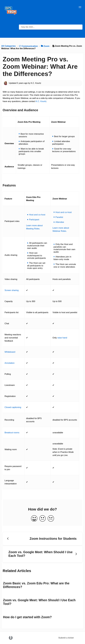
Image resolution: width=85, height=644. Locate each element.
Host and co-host (37, 215)
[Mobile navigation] (80, 8)
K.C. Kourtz (41, 101)
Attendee (60, 222)
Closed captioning (13, 407)
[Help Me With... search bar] (51, 27)
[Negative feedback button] (51, 519)
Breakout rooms (12, 433)
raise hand (62, 338)
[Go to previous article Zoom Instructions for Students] (42, 539)
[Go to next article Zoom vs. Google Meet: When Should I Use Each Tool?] (42, 554)
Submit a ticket (66, 638)
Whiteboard (10, 352)
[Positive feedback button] (34, 519)
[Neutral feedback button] (42, 519)
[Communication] (29, 46)
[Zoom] (46, 46)
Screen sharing (12, 290)
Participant (34, 220)
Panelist (59, 217)
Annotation (10, 363)
